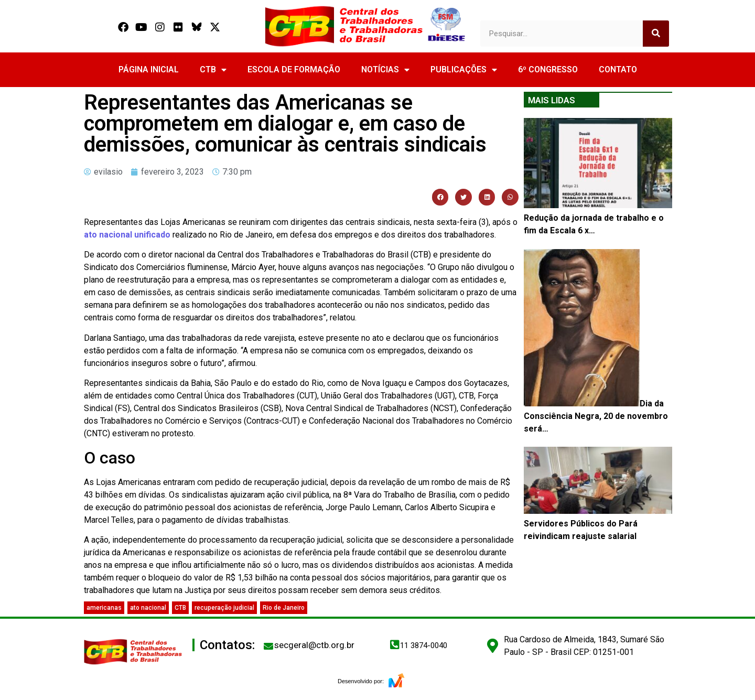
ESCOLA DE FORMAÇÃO (294, 69)
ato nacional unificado (127, 235)
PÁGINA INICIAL (149, 69)
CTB (213, 70)
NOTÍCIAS (385, 70)
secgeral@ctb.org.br (314, 645)
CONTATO (618, 69)
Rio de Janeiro (284, 608)
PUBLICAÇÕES (464, 70)
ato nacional (148, 608)
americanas (104, 608)
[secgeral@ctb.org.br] (268, 646)
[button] (440, 197)
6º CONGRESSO (548, 69)
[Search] (656, 34)
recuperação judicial (224, 608)
